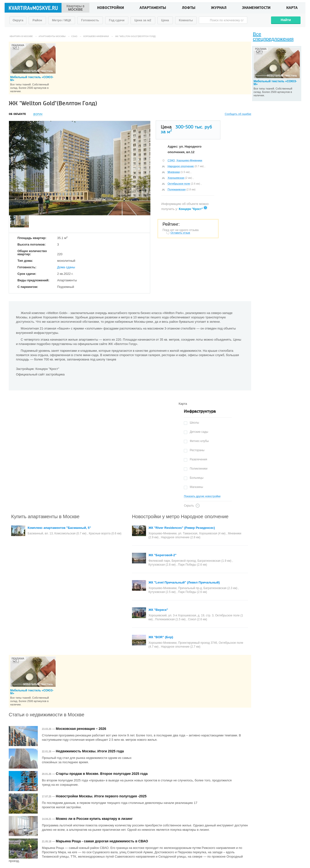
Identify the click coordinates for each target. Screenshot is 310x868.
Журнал (219, 8)
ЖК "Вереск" (158, 610)
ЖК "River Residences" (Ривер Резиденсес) (182, 528)
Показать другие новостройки (202, 496)
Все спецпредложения (273, 37)
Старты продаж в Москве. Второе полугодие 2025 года (102, 774)
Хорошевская (176, 178)
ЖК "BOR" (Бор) (161, 637)
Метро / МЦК (62, 20)
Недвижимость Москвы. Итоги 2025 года (90, 751)
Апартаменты (153, 8)
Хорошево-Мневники (189, 160)
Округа (18, 20)
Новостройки (111, 8)
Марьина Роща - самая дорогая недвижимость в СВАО (102, 841)
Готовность (90, 20)
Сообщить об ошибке (238, 114)
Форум (38, 114)
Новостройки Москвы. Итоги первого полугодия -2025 (101, 796)
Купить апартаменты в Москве (45, 516)
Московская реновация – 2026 (81, 729)
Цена (165, 20)
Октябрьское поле (179, 184)
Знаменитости (256, 8)
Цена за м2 (143, 20)
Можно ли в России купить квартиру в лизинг (94, 819)
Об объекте (17, 114)
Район (37, 20)
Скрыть (189, 506)
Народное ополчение (181, 166)
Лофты (189, 8)
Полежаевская (177, 189)
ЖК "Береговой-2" (163, 555)
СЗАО (171, 160)
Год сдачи (117, 20)
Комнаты (186, 20)
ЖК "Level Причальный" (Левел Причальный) (184, 582)
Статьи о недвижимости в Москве (46, 715)
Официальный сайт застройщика (40, 374)
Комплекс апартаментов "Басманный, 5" (59, 528)
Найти (286, 20)
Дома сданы (66, 267)
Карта (292, 8)
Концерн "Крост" (191, 209)
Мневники (174, 172)
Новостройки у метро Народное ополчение (180, 516)
